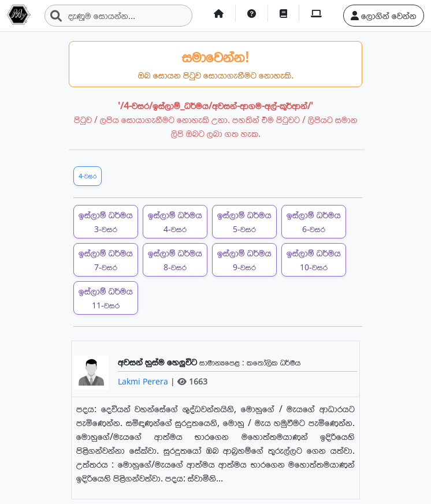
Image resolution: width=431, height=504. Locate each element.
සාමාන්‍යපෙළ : (223, 362)
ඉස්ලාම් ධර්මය (106, 221)
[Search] (118, 16)
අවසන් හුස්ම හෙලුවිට (159, 362)
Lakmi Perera (144, 381)
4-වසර (88, 176)
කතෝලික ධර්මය (274, 362)
